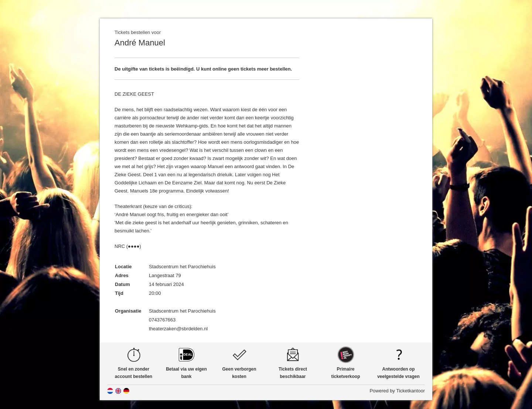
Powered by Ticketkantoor (397, 391)
